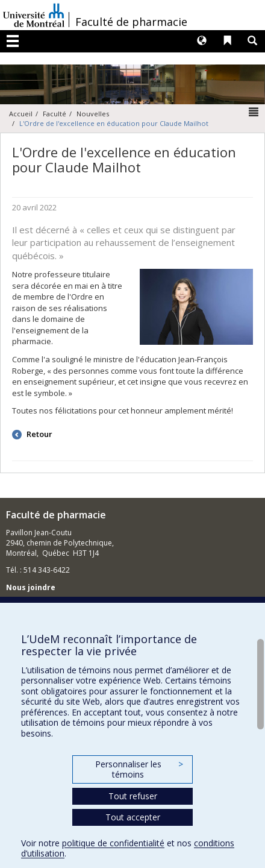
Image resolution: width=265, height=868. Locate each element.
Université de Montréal (34, 15)
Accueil (21, 114)
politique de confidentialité (113, 843)
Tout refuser (133, 796)
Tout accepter (133, 817)
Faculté (55, 114)
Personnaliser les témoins (139, 769)
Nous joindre (31, 587)
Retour (39, 434)
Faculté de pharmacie (131, 22)
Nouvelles (93, 114)
